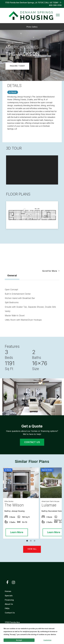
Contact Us (10, 613)
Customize (47, 640)
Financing (9, 600)
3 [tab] (35, 541)
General (12, 276)
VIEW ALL (32, 549)
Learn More (17, 532)
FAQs (7, 608)
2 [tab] (31, 541)
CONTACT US (32, 442)
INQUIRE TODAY (17, 66)
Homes (8, 591)
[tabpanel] (21, 503)
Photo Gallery (32, 27)
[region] (32, 634)
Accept (19, 640)
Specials (9, 596)
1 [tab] (28, 541)
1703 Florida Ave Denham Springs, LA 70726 (24, 3)
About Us (9, 604)
